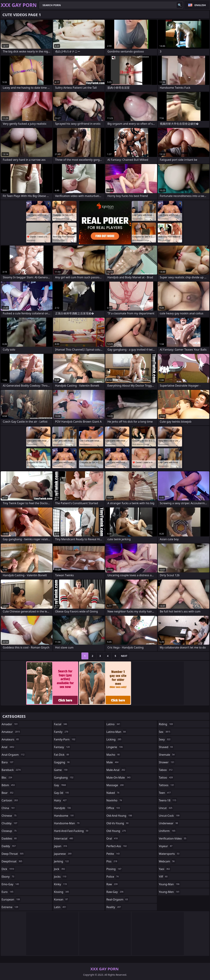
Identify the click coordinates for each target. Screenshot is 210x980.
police (113, 877)
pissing (114, 869)
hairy (61, 800)
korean (61, 899)
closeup (9, 831)
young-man (170, 884)
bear (8, 793)
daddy (9, 846)
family (61, 732)
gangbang (64, 778)
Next (124, 656)
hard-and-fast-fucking (72, 831)
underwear (169, 823)
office (114, 808)
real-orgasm (118, 899)
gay (60, 785)
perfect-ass (117, 846)
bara (8, 762)
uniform (167, 831)
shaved (166, 747)
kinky (61, 884)
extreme (10, 907)
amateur (11, 732)
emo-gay (11, 884)
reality (114, 907)
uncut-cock (170, 816)
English (200, 5)
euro (8, 892)
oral (112, 838)
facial (61, 724)
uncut (166, 808)
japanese (63, 854)
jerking (62, 861)
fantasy (62, 747)
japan (61, 846)
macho (114, 755)
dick (8, 869)
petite (113, 854)
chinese (9, 816)
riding (166, 724)
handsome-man (67, 823)
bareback (11, 770)
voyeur (166, 846)
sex (165, 732)
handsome (64, 816)
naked (113, 793)
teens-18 (168, 800)
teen (165, 793)
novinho (115, 800)
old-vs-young (118, 823)
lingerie (115, 747)
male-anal (116, 770)
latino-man (116, 732)
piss (112, 861)
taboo (166, 770)
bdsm (9, 785)
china (9, 808)
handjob (63, 808)
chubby (10, 823)
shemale (167, 755)
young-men (170, 892)
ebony (8, 877)
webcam (167, 861)
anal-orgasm (13, 755)
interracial (64, 838)
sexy (165, 739)
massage (115, 785)
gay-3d (62, 793)
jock (60, 869)
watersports (169, 854)
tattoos (167, 785)
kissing (62, 892)
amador (10, 724)
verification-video (173, 838)
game (61, 770)
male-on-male (119, 778)
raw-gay (115, 892)
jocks (61, 877)
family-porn (65, 739)
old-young (117, 831)
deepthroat (12, 861)
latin (60, 907)
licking (114, 739)
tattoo (166, 778)
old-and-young (120, 816)
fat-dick (62, 755)
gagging (62, 762)
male (113, 762)
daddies (10, 838)
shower (167, 762)
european (11, 899)
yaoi (165, 869)
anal (8, 747)
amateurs (11, 739)
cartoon (10, 800)
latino (114, 724)
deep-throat (13, 854)
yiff (164, 877)
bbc (7, 778)
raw (112, 884)
